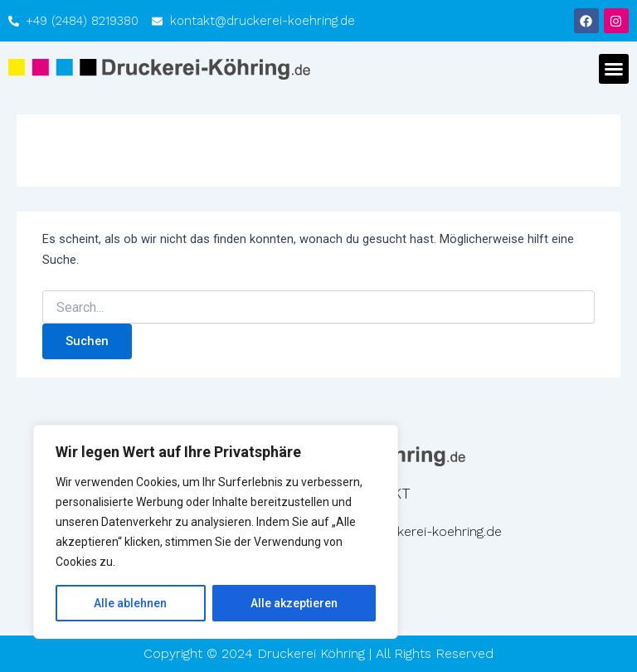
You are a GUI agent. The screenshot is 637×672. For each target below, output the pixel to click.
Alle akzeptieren (294, 603)
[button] (614, 69)
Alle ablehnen (130, 603)
